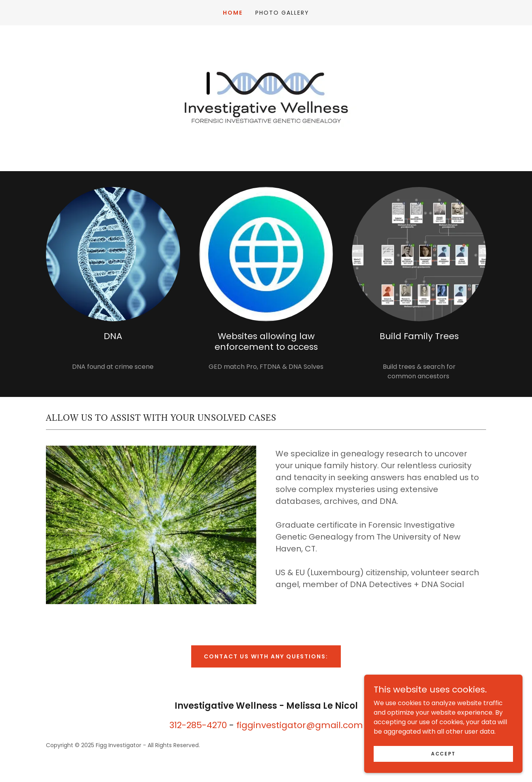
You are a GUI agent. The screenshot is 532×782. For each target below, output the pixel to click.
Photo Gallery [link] (282, 13)
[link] (266, 98)
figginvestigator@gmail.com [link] (300, 725)
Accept (443, 753)
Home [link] (233, 13)
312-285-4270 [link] (198, 725)
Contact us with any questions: (266, 656)
